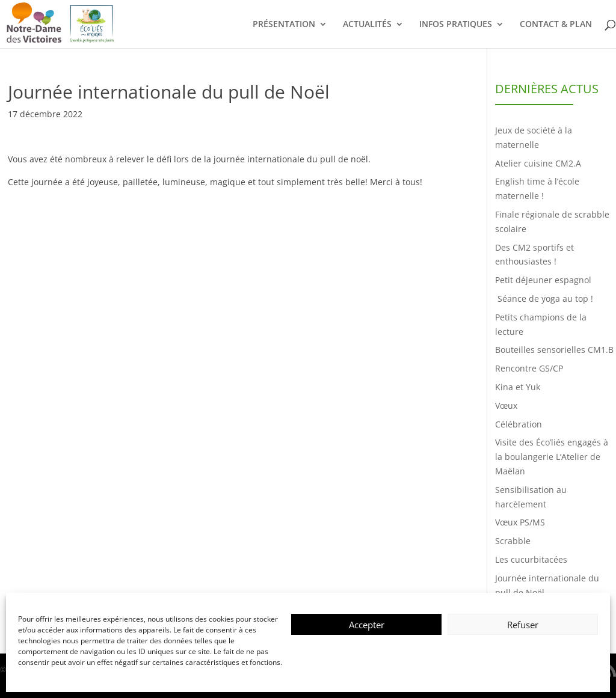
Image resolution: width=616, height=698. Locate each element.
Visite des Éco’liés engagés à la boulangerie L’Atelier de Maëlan (552, 457)
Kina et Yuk (518, 387)
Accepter (367, 625)
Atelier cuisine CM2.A (538, 163)
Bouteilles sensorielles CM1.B (554, 350)
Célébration (519, 424)
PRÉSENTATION (284, 25)
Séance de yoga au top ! (545, 298)
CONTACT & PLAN (556, 25)
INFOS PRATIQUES (456, 25)
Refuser (523, 625)
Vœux (506, 406)
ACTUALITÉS (367, 25)
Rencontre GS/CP (529, 368)
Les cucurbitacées (531, 559)
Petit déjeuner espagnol (543, 280)
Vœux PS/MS (520, 522)
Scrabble (513, 541)
